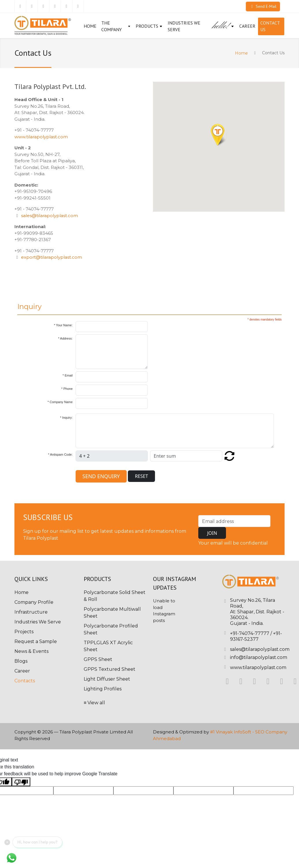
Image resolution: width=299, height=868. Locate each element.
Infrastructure (31, 612)
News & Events (31, 651)
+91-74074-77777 (250, 633)
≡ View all (94, 703)
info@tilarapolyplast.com (259, 657)
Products (149, 26)
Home (90, 26)
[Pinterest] (66, 6)
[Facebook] (20, 6)
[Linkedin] (43, 6)
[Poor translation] (21, 782)
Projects (24, 632)
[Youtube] (78, 6)
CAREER (247, 26)
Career (22, 671)
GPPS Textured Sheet (110, 669)
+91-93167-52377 (256, 636)
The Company (116, 26)
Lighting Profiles (103, 689)
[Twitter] (32, 6)
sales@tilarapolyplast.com (49, 216)
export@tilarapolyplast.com (52, 257)
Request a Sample (36, 641)
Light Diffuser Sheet (107, 679)
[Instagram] (55, 6)
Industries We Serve (184, 26)
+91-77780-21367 (33, 240)
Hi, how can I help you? (37, 842)
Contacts (25, 681)
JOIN (212, 533)
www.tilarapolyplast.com (41, 137)
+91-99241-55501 (32, 198)
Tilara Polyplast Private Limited (93, 732)
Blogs (21, 661)
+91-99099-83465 (34, 233)
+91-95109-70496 (33, 191)
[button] (219, 135)
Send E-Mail (263, 6)
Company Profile (34, 602)
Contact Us (270, 26)
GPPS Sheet (98, 659)
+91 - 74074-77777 (34, 130)
